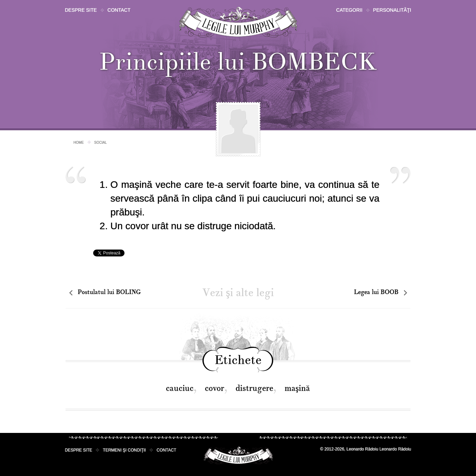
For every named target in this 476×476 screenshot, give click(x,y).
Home (79, 143)
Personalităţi (392, 10)
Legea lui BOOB (376, 292)
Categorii (349, 10)
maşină (297, 388)
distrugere (254, 388)
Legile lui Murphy (238, 22)
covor (215, 388)
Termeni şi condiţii (124, 450)
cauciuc (180, 388)
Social (101, 143)
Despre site (81, 10)
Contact (119, 10)
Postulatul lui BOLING (109, 292)
